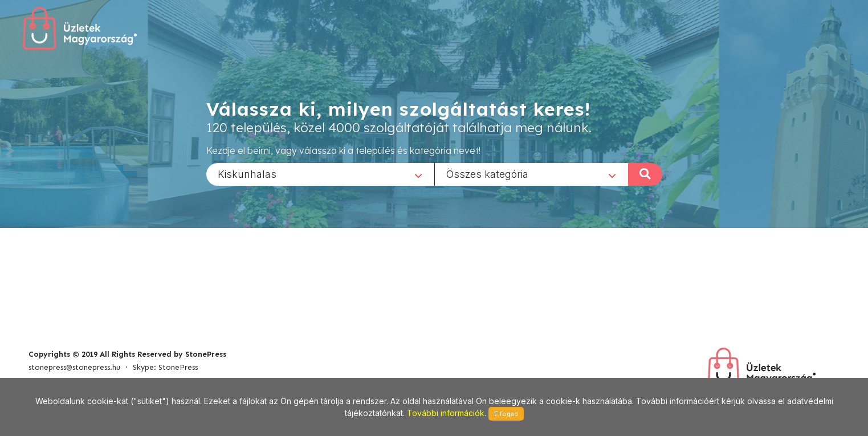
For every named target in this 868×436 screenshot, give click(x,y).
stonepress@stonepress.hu (74, 367)
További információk (446, 413)
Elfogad (506, 414)
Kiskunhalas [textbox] (247, 174)
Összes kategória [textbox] (487, 174)
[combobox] (320, 174)
